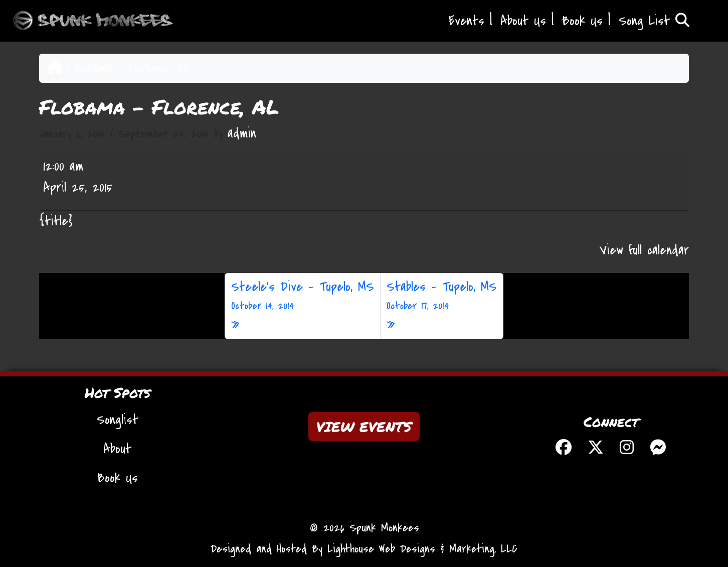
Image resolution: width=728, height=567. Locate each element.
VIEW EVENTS (364, 427)
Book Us (582, 21)
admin (242, 133)
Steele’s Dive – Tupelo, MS (303, 296)
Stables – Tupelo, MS (442, 296)
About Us (523, 21)
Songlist (118, 420)
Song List (654, 21)
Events (467, 21)
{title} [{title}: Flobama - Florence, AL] (56, 221)
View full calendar (644, 250)
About (117, 449)
